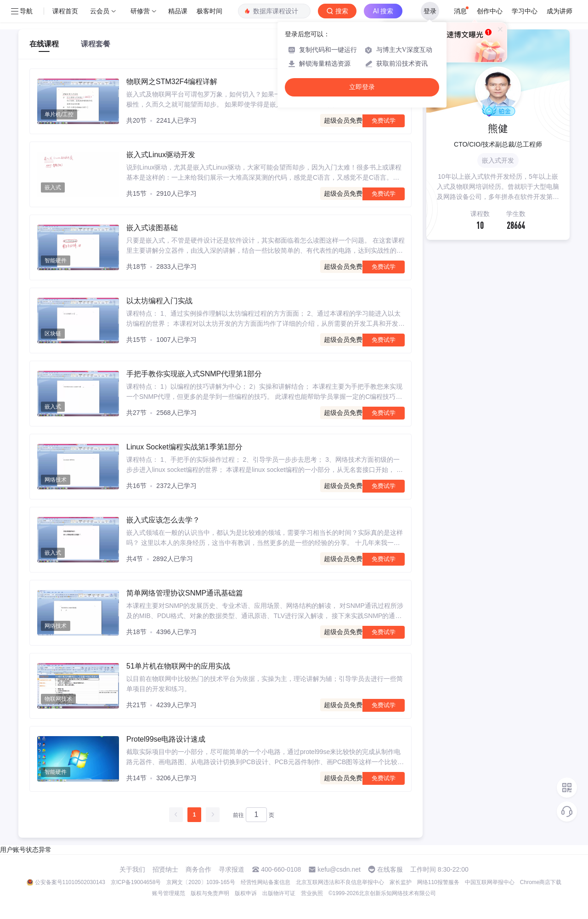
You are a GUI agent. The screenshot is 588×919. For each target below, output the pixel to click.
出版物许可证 (279, 893)
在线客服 (390, 869)
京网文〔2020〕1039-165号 (201, 882)
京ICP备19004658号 (136, 882)
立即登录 (362, 87)
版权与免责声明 (210, 893)
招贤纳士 (165, 869)
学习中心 (525, 11)
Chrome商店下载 (541, 882)
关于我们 (132, 869)
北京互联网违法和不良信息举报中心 (340, 882)
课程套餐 (96, 44)
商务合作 (198, 869)
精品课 (178, 11)
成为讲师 (560, 11)
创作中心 (490, 11)
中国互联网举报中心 (490, 882)
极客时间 (209, 11)
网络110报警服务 (438, 882)
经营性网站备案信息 (266, 882)
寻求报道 (232, 869)
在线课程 (44, 44)
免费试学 (384, 121)
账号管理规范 (169, 893)
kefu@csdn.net (339, 869)
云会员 (100, 11)
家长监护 (401, 882)
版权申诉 (246, 893)
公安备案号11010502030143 (70, 882)
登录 (430, 11)
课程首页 (65, 11)
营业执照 (312, 893)
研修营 (140, 11)
